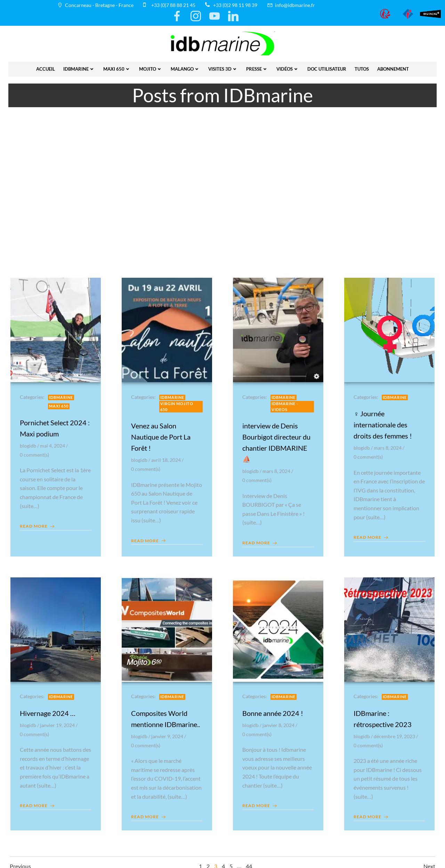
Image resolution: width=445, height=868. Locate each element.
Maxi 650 (117, 67)
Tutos (362, 67)
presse (257, 67)
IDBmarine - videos (286, 403)
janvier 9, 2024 (168, 734)
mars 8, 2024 (277, 468)
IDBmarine (79, 67)
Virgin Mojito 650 (178, 403)
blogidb (29, 443)
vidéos (288, 67)
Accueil (46, 67)
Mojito (151, 67)
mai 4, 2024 (54, 443)
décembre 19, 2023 (395, 734)
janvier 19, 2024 (58, 723)
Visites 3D (223, 67)
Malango (185, 67)
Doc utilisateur (327, 67)
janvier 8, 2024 (280, 723)
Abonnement (393, 67)
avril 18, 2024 (167, 457)
